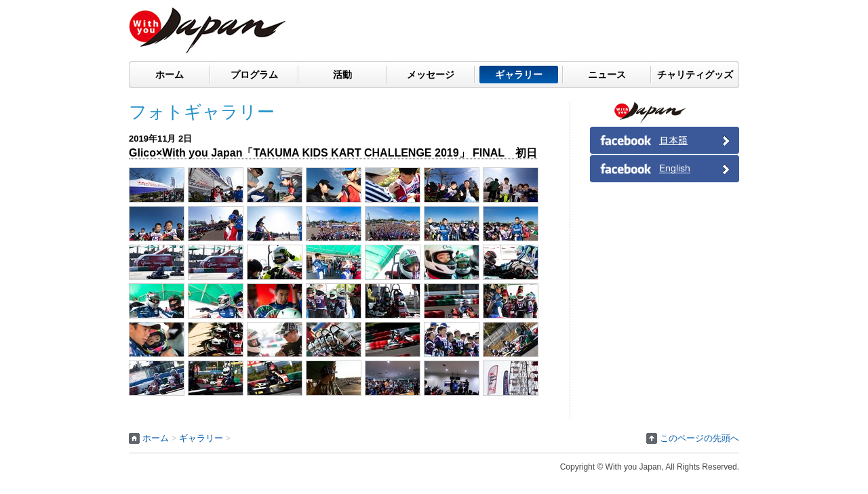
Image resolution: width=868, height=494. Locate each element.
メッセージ (431, 75)
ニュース (607, 75)
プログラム (254, 75)
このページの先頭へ (699, 438)
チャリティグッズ (695, 75)
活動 (342, 75)
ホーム (170, 75)
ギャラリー (519, 75)
